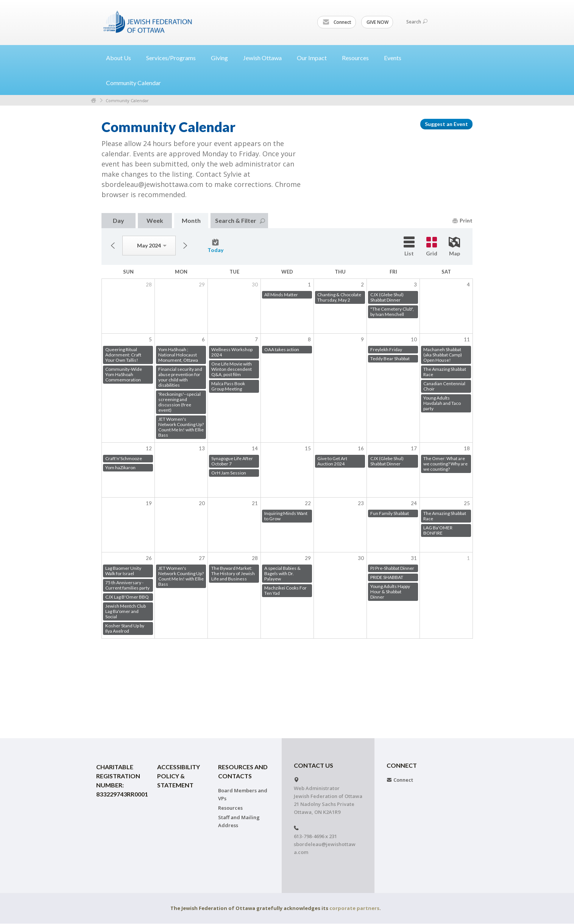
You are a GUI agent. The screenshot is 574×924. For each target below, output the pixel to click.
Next (185, 246)
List (409, 247)
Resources (230, 808)
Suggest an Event (446, 124)
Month (191, 220)
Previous (113, 246)
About (122, 58)
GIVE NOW (377, 22)
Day (119, 220)
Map (454, 247)
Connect (337, 22)
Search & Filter (240, 220)
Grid (432, 247)
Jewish (265, 58)
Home (94, 100)
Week (155, 220)
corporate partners (354, 908)
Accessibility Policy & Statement (179, 776)
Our (315, 58)
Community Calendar (133, 83)
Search (417, 22)
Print (462, 220)
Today (215, 246)
